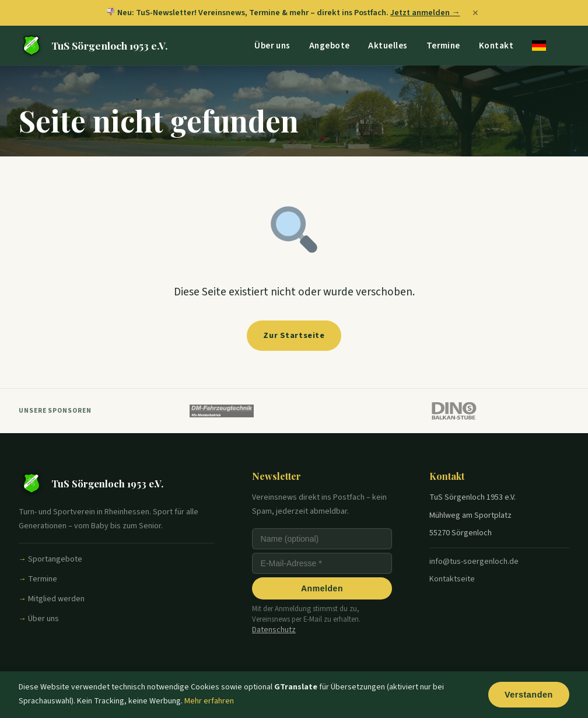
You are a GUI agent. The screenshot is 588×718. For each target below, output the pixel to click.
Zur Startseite (294, 335)
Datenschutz (274, 630)
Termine (443, 45)
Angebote (330, 45)
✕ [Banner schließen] (475, 13)
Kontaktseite (452, 579)
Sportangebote (55, 559)
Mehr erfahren (209, 701)
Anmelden (322, 588)
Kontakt (496, 45)
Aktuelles (388, 45)
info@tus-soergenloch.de (474, 562)
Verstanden (528, 695)
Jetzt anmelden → (425, 13)
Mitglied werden (56, 599)
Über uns (272, 45)
